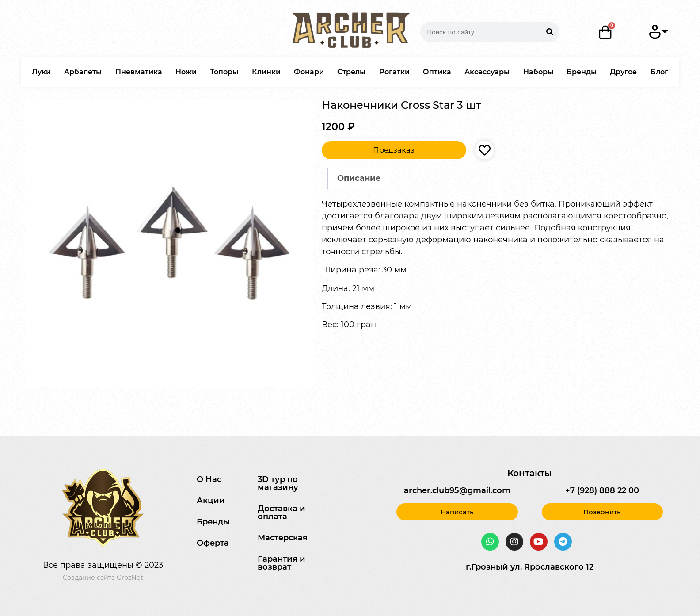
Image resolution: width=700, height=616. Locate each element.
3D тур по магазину (278, 483)
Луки (41, 72)
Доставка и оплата (282, 513)
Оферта (213, 543)
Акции (211, 501)
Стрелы (351, 72)
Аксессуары (487, 72)
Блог (659, 72)
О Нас (209, 479)
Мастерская (283, 538)
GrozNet (130, 578)
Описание (359, 178)
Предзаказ (394, 150)
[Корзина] (605, 32)
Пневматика (139, 72)
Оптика (437, 72)
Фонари (309, 72)
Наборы (538, 72)
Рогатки (394, 72)
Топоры (224, 72)
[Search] (550, 32)
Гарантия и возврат (282, 563)
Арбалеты (83, 72)
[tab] (359, 178)
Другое (623, 72)
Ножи (186, 72)
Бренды (582, 72)
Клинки (266, 72)
